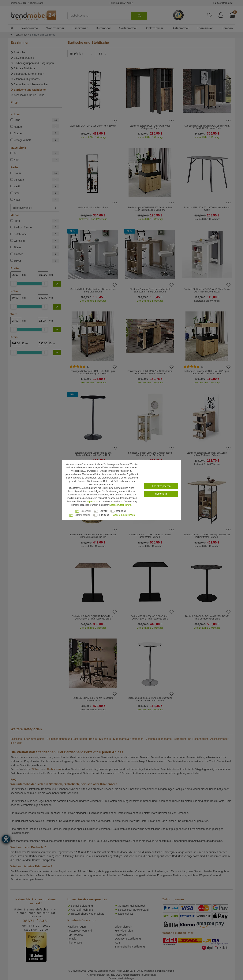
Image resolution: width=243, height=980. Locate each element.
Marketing (121, 511)
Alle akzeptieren (161, 486)
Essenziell (86, 511)
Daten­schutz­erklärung (120, 505)
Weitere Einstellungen (124, 515)
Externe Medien (82, 515)
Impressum (92, 501)
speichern (161, 494)
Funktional (104, 515)
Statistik (103, 511)
